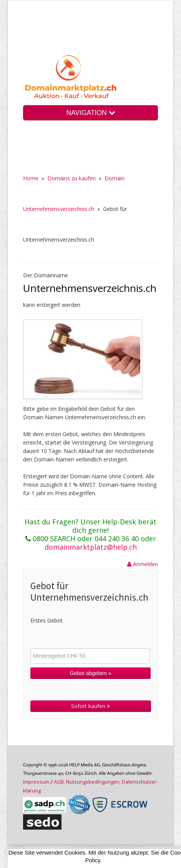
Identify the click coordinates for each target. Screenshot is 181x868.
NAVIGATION (90, 113)
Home (31, 178)
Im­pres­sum (36, 782)
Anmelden (143, 564)
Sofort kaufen (90, 706)
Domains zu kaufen (71, 178)
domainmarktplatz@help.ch (91, 547)
